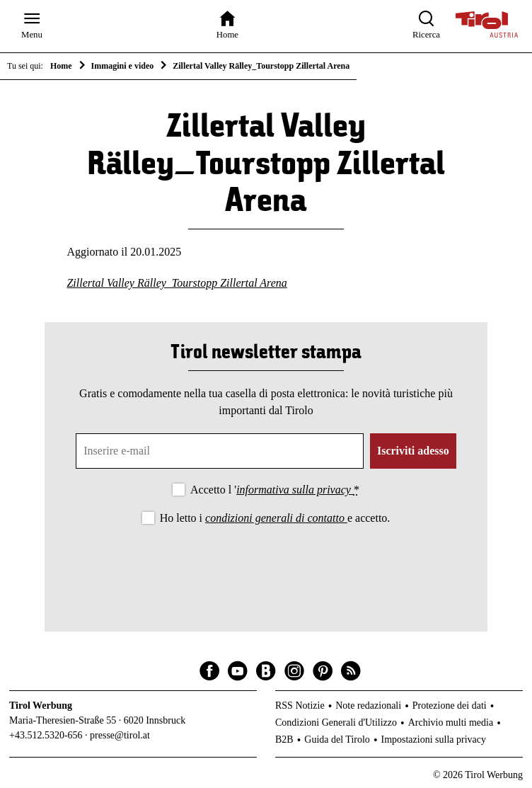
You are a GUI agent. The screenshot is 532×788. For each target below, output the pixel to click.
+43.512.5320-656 (46, 735)
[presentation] (266, 566)
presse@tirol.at (120, 735)
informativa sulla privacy (295, 490)
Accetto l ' (275, 490)
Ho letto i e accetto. (275, 518)
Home (61, 66)
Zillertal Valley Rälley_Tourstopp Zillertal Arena (177, 283)
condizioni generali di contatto (276, 518)
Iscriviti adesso (413, 451)
